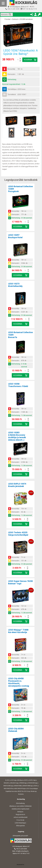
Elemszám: (12, 74)
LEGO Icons (21, 89)
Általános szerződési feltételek (20, 806)
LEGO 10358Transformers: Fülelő (18, 385)
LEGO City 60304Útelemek (16, 730)
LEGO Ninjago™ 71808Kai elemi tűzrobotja (18, 631)
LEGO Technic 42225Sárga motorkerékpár (18, 534)
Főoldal (7, 19)
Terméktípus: (12, 89)
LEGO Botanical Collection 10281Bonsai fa (20, 335)
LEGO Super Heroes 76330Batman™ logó (20, 582)
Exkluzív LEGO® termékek (22, 19)
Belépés (20, 812)
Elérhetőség (20, 803)
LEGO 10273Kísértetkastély (15, 285)
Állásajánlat (20, 826)
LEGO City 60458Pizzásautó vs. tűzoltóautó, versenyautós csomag (19, 682)
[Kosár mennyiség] (18, 60)
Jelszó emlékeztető (20, 817)
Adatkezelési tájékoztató (20, 809)
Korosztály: (12, 69)
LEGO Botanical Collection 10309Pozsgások (20, 189)
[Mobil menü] (3, 3)
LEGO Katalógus (20, 823)
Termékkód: (12, 94)
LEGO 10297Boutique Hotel (15, 236)
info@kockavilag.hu (22, 851)
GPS (32, 7)
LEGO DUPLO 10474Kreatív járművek (17, 485)
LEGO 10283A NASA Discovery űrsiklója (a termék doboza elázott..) (17, 436)
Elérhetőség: (12, 79)
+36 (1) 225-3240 (13, 9)
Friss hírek (20, 820)
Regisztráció (20, 814)
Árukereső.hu (20, 865)
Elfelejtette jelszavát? (20, 836)
